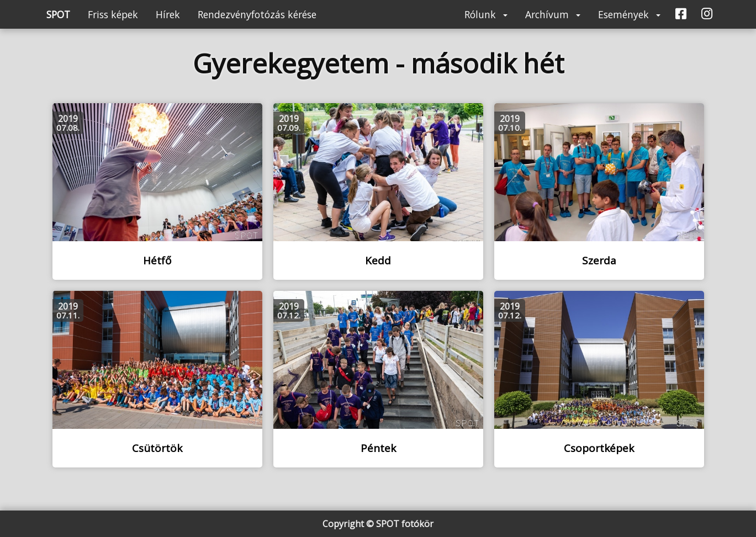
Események (629, 14)
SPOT (58, 14)
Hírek (168, 14)
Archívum (553, 14)
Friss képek (113, 14)
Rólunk (486, 14)
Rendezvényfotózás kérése (257, 14)
